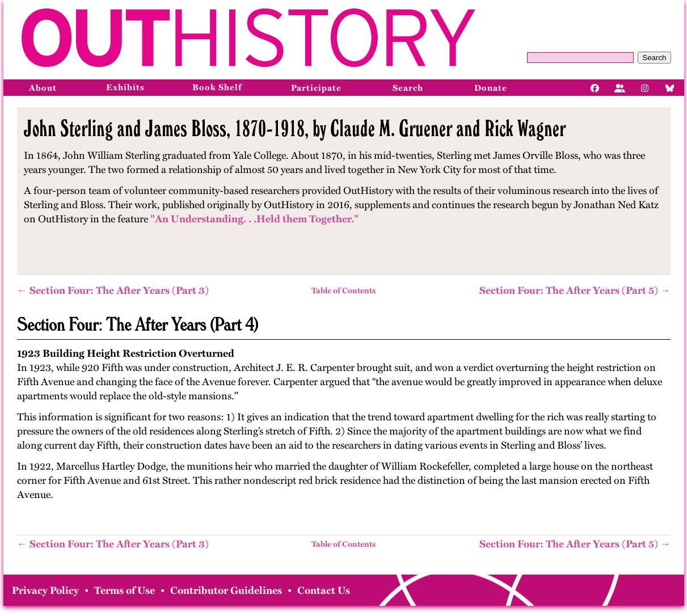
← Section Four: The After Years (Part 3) (113, 290)
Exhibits (125, 87)
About (43, 88)
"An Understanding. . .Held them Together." (254, 219)
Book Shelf (217, 87)
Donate (491, 88)
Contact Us (324, 590)
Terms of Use (125, 590)
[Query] (580, 58)
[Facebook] (595, 87)
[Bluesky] (670, 87)
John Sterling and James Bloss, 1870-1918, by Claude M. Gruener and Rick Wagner (295, 128)
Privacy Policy (45, 590)
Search (654, 58)
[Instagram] (645, 87)
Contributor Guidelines (226, 590)
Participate (316, 88)
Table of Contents (343, 291)
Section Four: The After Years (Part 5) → (575, 290)
